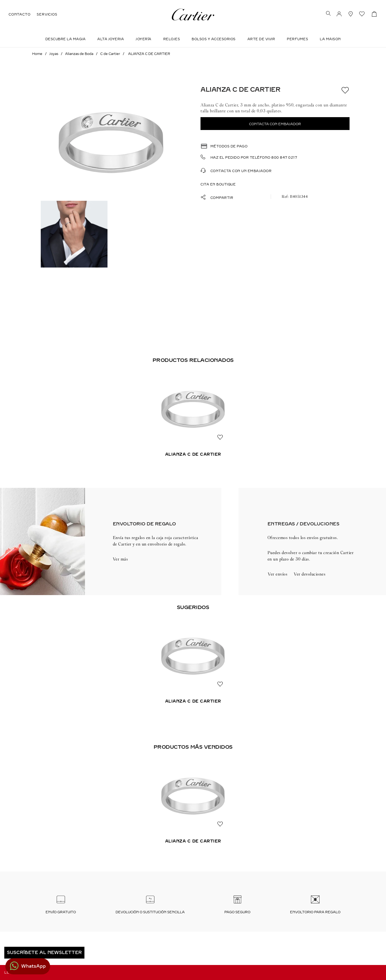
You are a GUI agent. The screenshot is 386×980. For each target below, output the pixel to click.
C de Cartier (110, 54)
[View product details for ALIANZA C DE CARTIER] (193, 419)
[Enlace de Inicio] (37, 54)
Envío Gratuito (61, 912)
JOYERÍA (144, 39)
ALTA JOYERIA (111, 39)
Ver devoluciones (310, 574)
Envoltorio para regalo (315, 912)
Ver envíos (278, 574)
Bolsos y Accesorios (214, 39)
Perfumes (297, 39)
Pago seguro (237, 912)
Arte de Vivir (261, 39)
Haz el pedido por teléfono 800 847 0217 (254, 158)
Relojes (172, 39)
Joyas (54, 54)
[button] (328, 14)
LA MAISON (330, 39)
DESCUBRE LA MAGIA (66, 39)
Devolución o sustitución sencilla (150, 912)
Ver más (120, 559)
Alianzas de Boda (79, 54)
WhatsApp (34, 966)
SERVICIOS (47, 14)
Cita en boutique (218, 184)
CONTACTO (19, 14)
